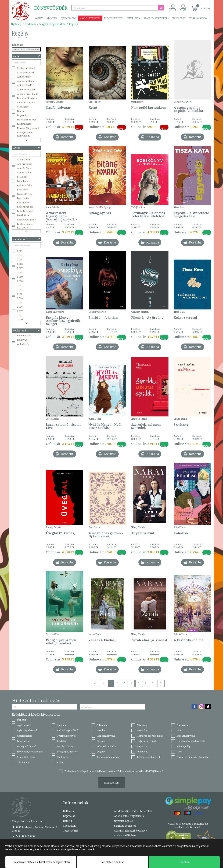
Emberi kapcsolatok (68, 730)
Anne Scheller (24, 172)
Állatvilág (142, 725)
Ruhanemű (142, 752)
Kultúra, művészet (146, 741)
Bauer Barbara (25, 207)
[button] (202, 7)
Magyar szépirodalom (52, 24)
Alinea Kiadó (24, 77)
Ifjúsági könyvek (186, 736)
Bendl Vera (23, 215)
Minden (21, 720)
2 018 (20, 315)
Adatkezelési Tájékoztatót (150, 771)
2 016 (20, 307)
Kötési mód (27, 330)
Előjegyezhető (114, 18)
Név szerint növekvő (26, 49)
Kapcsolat (179, 18)
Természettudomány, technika (193, 757)
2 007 (20, 268)
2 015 (20, 302)
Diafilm (21, 111)
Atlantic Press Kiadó (28, 94)
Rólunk (67, 821)
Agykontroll (24, 725)
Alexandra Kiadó (26, 72)
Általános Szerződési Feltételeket (112, 771)
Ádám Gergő (24, 160)
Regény (73, 24)
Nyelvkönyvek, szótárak (30, 752)
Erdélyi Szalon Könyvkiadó (25, 134)
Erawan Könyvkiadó (28, 128)
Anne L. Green (25, 168)
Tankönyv (62, 757)
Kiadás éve (27, 239)
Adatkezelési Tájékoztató (129, 816)
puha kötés (23, 344)
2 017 (20, 311)
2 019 (20, 320)
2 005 (20, 260)
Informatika (24, 741)
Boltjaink (69, 811)
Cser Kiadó (23, 107)
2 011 (20, 285)
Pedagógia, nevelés (67, 752)
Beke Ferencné (25, 211)
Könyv (39, 18)
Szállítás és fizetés (156, 18)
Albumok (102, 725)
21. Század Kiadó (26, 68)
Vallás (60, 762)
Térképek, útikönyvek (149, 757)
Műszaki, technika (106, 746)
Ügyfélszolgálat (123, 821)
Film (179, 730)
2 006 (20, 264)
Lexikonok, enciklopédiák (191, 741)
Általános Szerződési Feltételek (133, 811)
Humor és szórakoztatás (150, 736)
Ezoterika (142, 730)
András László (25, 164)
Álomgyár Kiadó (26, 81)
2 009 (20, 277)
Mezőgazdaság (65, 746)
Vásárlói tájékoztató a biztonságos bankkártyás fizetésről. (188, 825)
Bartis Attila (23, 198)
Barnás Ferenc (25, 194)
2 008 (20, 272)
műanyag (22, 340)
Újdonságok (69, 18)
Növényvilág (184, 746)
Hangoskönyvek (106, 736)
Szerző (27, 148)
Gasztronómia (25, 736)
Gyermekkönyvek (67, 736)
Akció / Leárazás (90, 18)
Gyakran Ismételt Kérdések (131, 831)
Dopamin (22, 115)
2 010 (20, 281)
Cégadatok (69, 826)
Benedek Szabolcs (27, 220)
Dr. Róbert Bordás (27, 120)
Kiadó (27, 56)
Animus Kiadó (25, 85)
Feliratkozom (112, 783)
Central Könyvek (26, 102)
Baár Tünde (23, 181)
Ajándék (52, 18)
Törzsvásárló (198, 18)
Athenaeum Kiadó (27, 90)
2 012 (20, 290)
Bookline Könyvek (27, 98)
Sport (179, 752)
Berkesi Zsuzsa (25, 224)
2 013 (20, 294)
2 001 (20, 251)
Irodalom (30, 24)
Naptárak (142, 746)
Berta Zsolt (23, 228)
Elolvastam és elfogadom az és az (114, 771)
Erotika (101, 730)
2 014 (20, 298)
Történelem (23, 762)
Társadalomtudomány (109, 757)
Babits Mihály (24, 185)
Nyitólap (16, 24)
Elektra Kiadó (24, 124)
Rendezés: (18, 45)
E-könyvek (182, 725)
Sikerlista (134, 18)
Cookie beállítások (125, 835)
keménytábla (24, 335)
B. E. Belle (22, 177)
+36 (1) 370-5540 (24, 836)
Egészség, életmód (27, 730)
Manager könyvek (27, 746)
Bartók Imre (24, 202)
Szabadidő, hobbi (27, 757)
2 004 (20, 255)
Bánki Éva (23, 190)
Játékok (101, 741)
